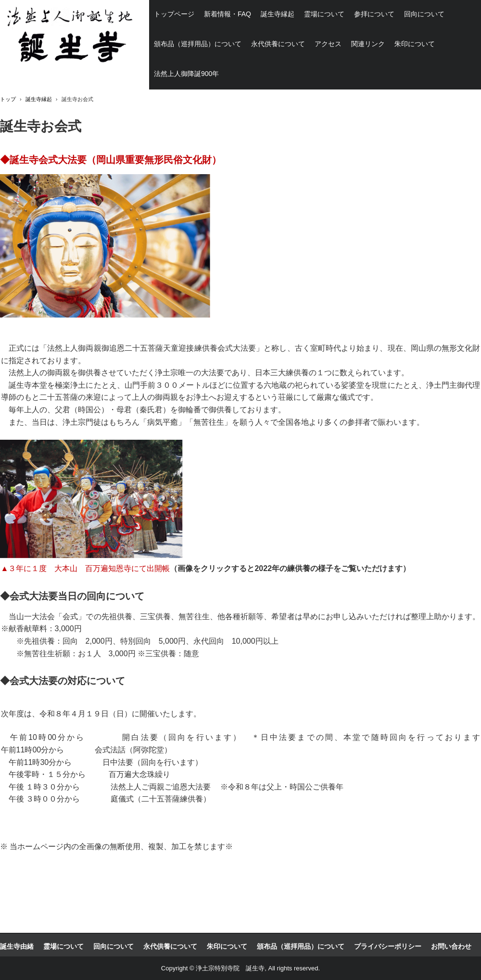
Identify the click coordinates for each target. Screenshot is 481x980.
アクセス (328, 44)
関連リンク (368, 44)
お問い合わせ (451, 946)
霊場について (324, 14)
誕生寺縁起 (278, 14)
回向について (424, 14)
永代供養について (278, 44)
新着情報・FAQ (228, 14)
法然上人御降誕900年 (186, 74)
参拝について (374, 14)
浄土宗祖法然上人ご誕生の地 (68, 36)
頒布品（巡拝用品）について (198, 44)
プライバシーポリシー (388, 946)
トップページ (174, 14)
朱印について (415, 44)
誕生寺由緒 (17, 946)
